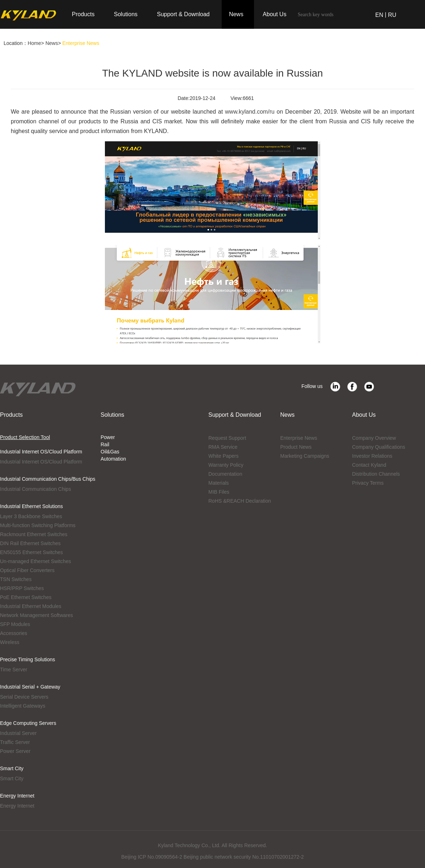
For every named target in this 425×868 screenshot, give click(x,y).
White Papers (223, 456)
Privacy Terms (368, 483)
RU (392, 15)
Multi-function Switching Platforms (38, 525)
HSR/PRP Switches (22, 588)
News (52, 43)
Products (11, 415)
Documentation (225, 474)
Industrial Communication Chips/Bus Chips (48, 479)
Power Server (15, 751)
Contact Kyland (369, 465)
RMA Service (223, 447)
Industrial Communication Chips (36, 489)
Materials (219, 483)
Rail (105, 444)
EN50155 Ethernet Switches (31, 552)
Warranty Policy (226, 465)
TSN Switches (16, 579)
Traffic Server (15, 742)
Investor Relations (372, 456)
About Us (364, 415)
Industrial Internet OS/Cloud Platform (41, 452)
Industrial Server (18, 733)
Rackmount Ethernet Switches (34, 534)
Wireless (10, 642)
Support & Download (235, 415)
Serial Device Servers (24, 697)
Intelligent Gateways (23, 706)
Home (34, 43)
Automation (113, 459)
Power (108, 437)
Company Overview (374, 438)
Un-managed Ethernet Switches (36, 561)
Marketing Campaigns (305, 456)
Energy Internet (17, 796)
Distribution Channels (376, 474)
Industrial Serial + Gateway (30, 687)
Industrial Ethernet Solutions (31, 506)
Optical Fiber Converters (27, 570)
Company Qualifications (379, 447)
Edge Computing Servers (28, 723)
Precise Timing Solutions (27, 659)
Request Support (227, 438)
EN (379, 15)
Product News (296, 447)
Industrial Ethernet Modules (31, 606)
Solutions (112, 415)
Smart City (12, 768)
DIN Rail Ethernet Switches (30, 543)
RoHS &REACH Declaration (240, 501)
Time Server (14, 670)
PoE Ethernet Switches (26, 597)
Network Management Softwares (36, 615)
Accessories (13, 633)
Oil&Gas (110, 452)
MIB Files (219, 492)
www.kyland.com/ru (250, 112)
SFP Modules (15, 624)
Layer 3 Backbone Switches (31, 516)
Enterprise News (299, 438)
